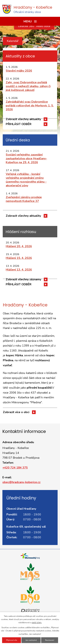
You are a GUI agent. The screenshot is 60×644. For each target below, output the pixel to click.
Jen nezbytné (31, 640)
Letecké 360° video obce (34, 26)
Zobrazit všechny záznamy (23, 279)
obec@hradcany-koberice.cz (21, 482)
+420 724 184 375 (15, 468)
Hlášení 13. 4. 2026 (19, 270)
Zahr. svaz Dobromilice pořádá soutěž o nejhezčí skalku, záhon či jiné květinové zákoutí (28, 86)
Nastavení (50, 640)
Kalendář (13, 41)
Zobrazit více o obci (16, 412)
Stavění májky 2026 (19, 71)
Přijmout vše (12, 640)
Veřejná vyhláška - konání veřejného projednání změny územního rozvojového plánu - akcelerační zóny (26, 180)
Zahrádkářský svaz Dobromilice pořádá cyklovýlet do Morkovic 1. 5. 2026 (30, 106)
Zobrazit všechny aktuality (23, 119)
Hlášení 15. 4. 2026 (19, 258)
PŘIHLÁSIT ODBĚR (19, 124)
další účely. (37, 623)
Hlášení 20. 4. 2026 (19, 246)
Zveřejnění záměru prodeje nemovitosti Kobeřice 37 (24, 199)
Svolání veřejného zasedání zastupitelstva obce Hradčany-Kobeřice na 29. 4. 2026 (26, 158)
